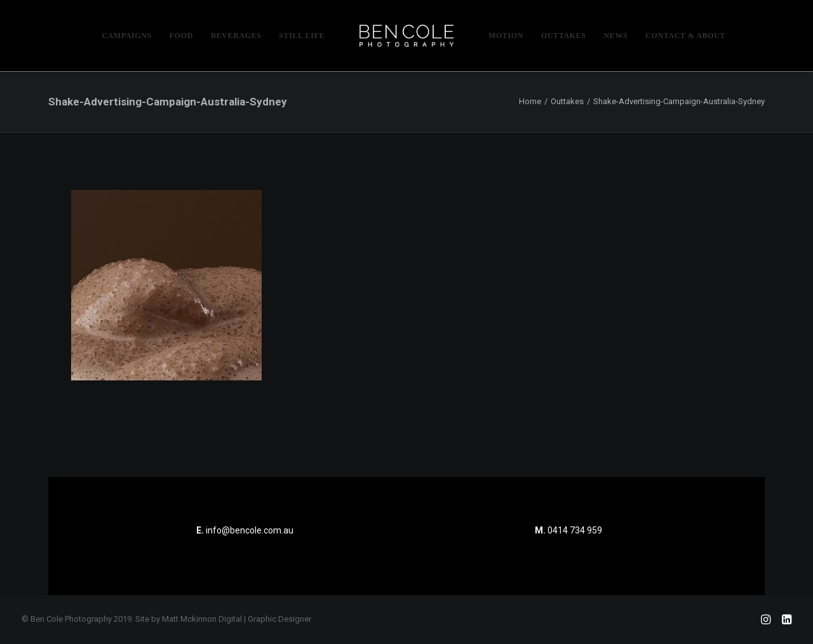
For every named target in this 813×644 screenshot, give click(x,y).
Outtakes (567, 101)
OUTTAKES (564, 36)
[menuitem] (127, 36)
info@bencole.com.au (245, 530)
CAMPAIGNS (127, 36)
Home (530, 101)
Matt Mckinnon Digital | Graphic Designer (237, 619)
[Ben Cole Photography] (406, 36)
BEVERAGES (236, 36)
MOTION (506, 36)
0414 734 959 (575, 530)
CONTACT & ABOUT (685, 36)
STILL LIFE (302, 36)
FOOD (181, 36)
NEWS (616, 36)
